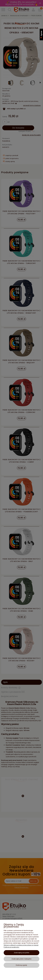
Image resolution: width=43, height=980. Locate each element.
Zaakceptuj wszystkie (22, 953)
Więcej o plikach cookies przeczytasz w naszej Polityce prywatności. (21, 946)
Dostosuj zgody (21, 965)
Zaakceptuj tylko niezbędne (21, 959)
